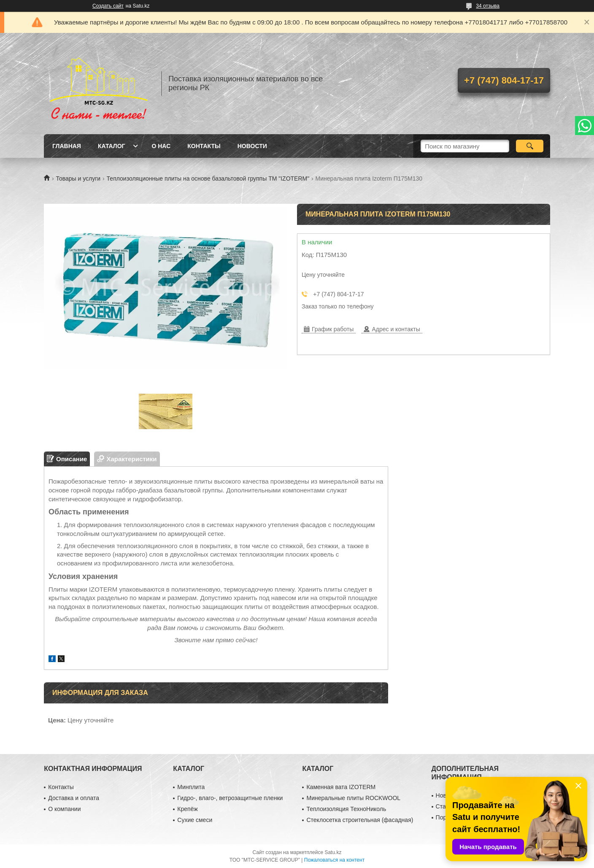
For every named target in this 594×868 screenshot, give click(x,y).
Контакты (204, 146)
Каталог (112, 146)
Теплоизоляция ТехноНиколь (346, 809)
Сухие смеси (195, 820)
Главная (67, 146)
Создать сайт (108, 6)
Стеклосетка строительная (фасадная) (360, 820)
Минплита (191, 787)
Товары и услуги (78, 178)
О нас (161, 146)
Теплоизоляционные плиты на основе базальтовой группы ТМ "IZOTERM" (208, 178)
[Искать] (530, 146)
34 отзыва (488, 6)
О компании (64, 809)
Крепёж (187, 809)
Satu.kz (333, 852)
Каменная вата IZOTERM (341, 787)
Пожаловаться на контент (334, 860)
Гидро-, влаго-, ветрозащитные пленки (230, 798)
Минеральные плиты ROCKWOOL (353, 798)
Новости (252, 146)
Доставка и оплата (74, 798)
